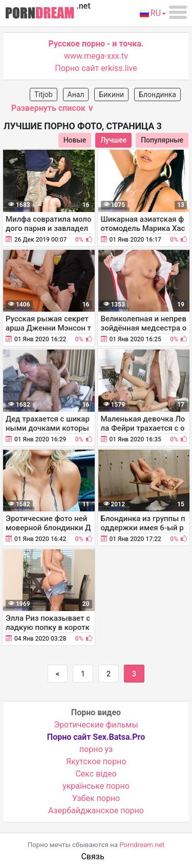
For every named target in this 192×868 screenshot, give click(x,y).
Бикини (111, 95)
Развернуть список (52, 108)
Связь (92, 857)
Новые (75, 140)
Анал (76, 95)
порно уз (96, 749)
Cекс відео (96, 774)
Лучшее (113, 140)
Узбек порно (96, 798)
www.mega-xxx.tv (96, 56)
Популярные (162, 140)
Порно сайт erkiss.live (96, 68)
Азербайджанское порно (96, 811)
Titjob (44, 95)
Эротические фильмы (96, 725)
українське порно (96, 786)
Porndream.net (142, 845)
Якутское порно (96, 761)
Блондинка (157, 95)
